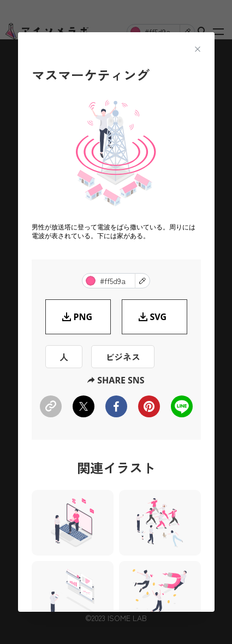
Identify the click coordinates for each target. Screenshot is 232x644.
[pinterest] (149, 406)
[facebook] (116, 406)
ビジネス (123, 357)
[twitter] (84, 406)
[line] (182, 406)
